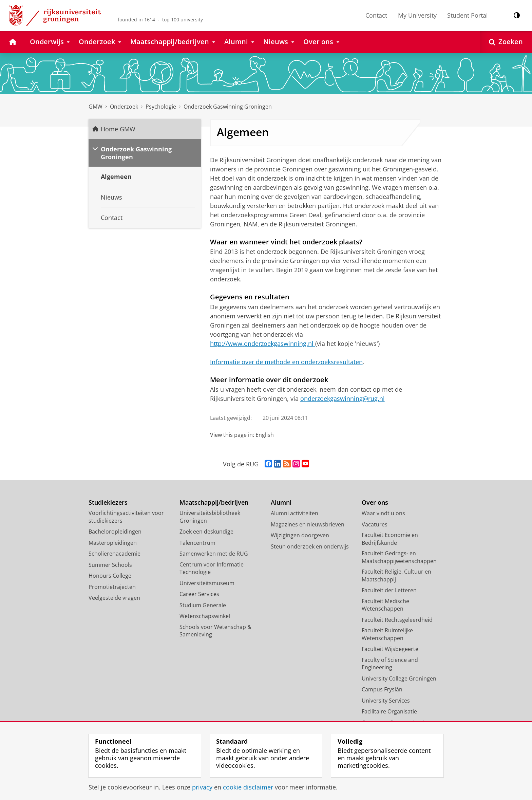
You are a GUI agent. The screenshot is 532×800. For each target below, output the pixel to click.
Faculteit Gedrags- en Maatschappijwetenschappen (399, 557)
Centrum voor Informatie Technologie (212, 568)
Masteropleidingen (113, 543)
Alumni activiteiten (294, 513)
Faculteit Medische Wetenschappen (385, 605)
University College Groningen (399, 678)
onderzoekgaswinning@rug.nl (343, 398)
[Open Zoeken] (506, 42)
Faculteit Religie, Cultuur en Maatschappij (396, 575)
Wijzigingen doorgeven (300, 535)
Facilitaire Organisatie (389, 711)
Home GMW (118, 129)
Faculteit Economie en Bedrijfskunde (390, 539)
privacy (202, 787)
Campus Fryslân (382, 689)
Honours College (110, 576)
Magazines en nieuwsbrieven (308, 524)
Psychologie (161, 107)
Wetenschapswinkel (205, 616)
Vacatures (375, 524)
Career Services (199, 594)
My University (417, 15)
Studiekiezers (108, 503)
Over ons (375, 503)
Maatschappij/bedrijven (214, 503)
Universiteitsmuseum (207, 583)
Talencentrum (197, 543)
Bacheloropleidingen (115, 532)
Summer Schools (110, 565)
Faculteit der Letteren (389, 590)
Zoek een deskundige (206, 532)
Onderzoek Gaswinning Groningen (228, 107)
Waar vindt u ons (383, 513)
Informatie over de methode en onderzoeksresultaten (286, 362)
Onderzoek (124, 107)
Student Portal (468, 15)
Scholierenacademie (115, 554)
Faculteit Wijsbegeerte (390, 649)
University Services (386, 701)
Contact (376, 15)
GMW (96, 107)
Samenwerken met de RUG (214, 554)
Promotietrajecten (112, 587)
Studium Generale (203, 605)
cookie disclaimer (248, 787)
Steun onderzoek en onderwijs (310, 546)
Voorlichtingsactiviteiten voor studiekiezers (126, 517)
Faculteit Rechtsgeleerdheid (397, 620)
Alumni (281, 503)
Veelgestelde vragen (114, 598)
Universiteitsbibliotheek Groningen (210, 517)
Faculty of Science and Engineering (390, 664)
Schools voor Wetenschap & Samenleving (215, 631)
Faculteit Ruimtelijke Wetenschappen (387, 634)
